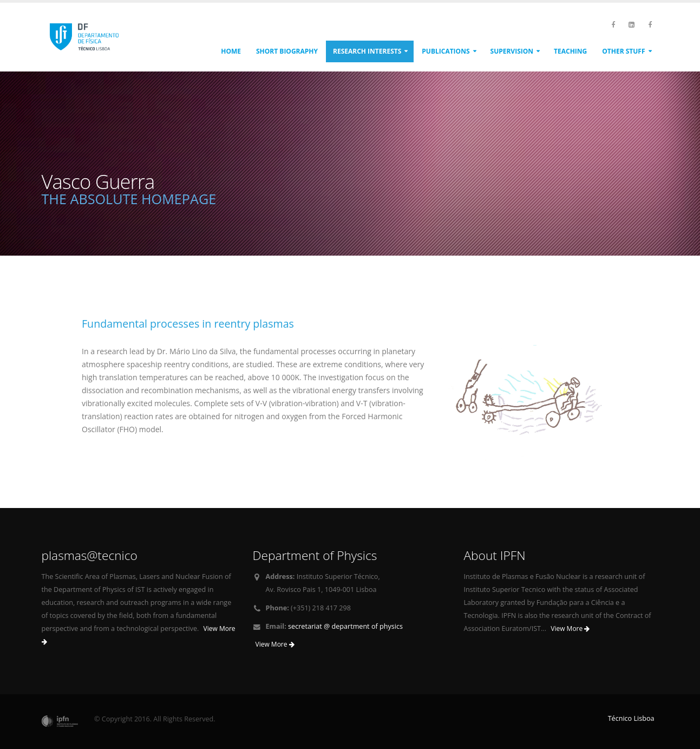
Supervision (512, 51)
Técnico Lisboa (631, 718)
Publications (446, 51)
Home (231, 51)
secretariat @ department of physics (345, 626)
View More (275, 644)
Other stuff (623, 51)
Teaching (570, 51)
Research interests (367, 51)
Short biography (287, 51)
